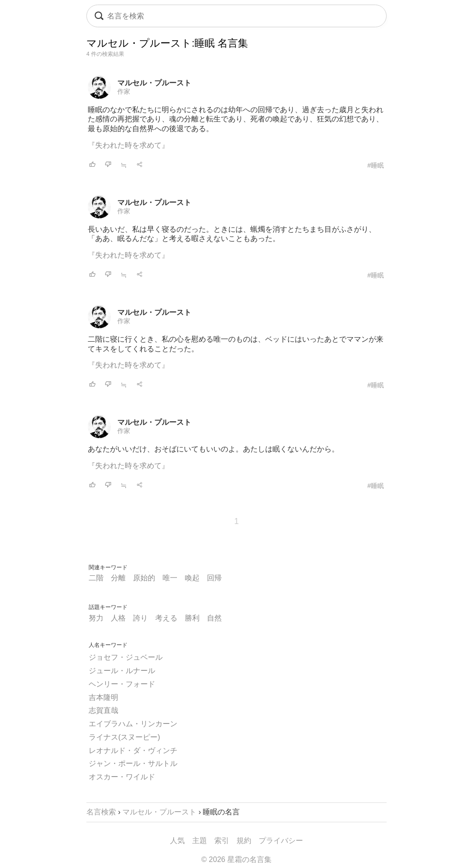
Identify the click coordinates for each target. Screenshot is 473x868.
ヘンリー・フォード (122, 684)
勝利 (192, 618)
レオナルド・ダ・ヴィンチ (133, 750)
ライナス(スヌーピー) (124, 737)
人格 (118, 618)
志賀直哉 (103, 710)
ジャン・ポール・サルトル (133, 763)
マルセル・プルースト (154, 83)
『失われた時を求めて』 (128, 145)
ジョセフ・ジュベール (126, 657)
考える (166, 618)
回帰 (214, 578)
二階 (96, 578)
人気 (177, 841)
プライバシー (281, 841)
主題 (200, 841)
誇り (140, 618)
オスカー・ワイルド (122, 777)
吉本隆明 (103, 697)
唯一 (170, 578)
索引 (222, 841)
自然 (214, 618)
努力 (96, 618)
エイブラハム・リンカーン (133, 724)
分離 (118, 578)
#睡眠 (376, 165)
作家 (124, 91)
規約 (244, 841)
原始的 (144, 578)
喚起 (192, 578)
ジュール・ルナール (122, 671)
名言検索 (101, 812)
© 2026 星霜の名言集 (236, 859)
